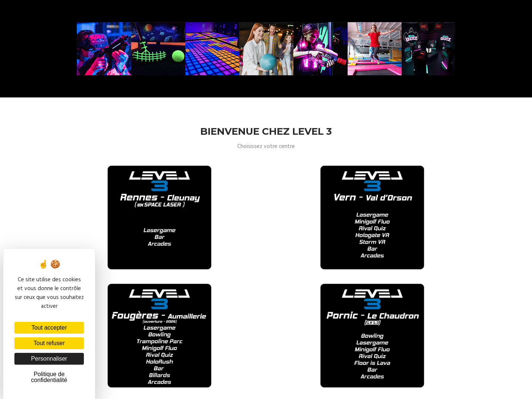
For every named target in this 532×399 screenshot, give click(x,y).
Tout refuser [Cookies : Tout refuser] (49, 343)
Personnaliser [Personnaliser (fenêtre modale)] (49, 359)
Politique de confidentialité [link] (49, 377)
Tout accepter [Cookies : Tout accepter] (49, 328)
